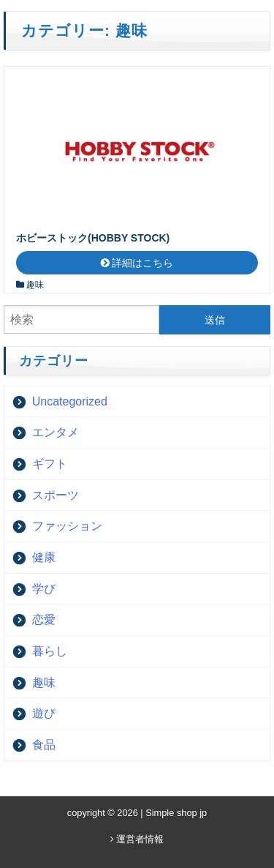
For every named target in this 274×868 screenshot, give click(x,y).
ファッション (67, 526)
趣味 (35, 285)
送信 (215, 320)
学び (44, 589)
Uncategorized (70, 401)
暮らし (50, 651)
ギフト (50, 464)
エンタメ (56, 432)
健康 (44, 557)
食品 (44, 745)
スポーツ (56, 495)
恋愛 (44, 620)
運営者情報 (137, 839)
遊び (44, 713)
